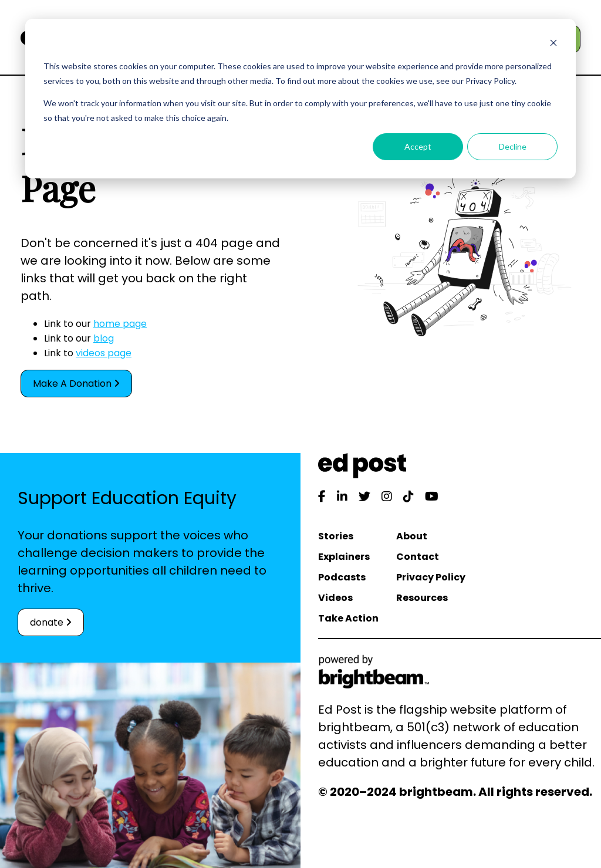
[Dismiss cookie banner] (553, 44)
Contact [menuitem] (418, 557)
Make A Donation (76, 384)
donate (51, 622)
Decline (513, 146)
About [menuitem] (412, 536)
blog (104, 338)
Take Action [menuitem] (348, 618)
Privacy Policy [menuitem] (431, 577)
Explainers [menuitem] (344, 557)
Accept (418, 146)
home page (120, 324)
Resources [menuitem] (422, 598)
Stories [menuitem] (336, 536)
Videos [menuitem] (335, 598)
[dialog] (300, 99)
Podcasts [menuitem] (342, 577)
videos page (104, 353)
